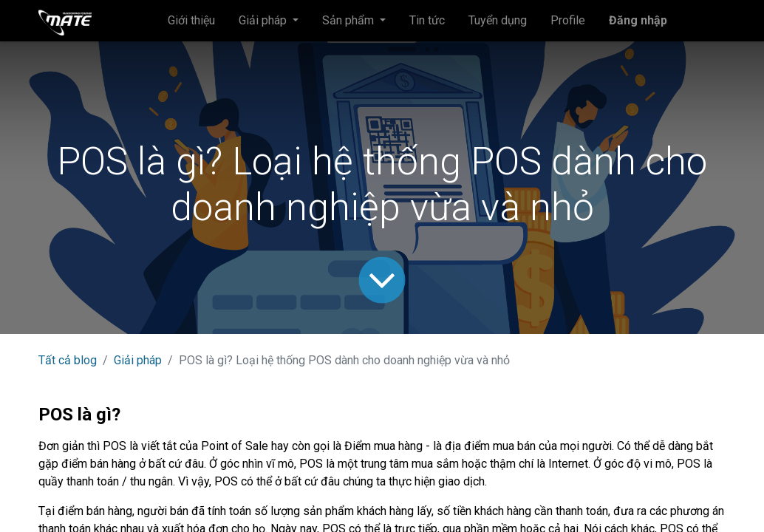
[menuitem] (191, 21)
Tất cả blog (68, 360)
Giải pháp (138, 360)
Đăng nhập (638, 20)
